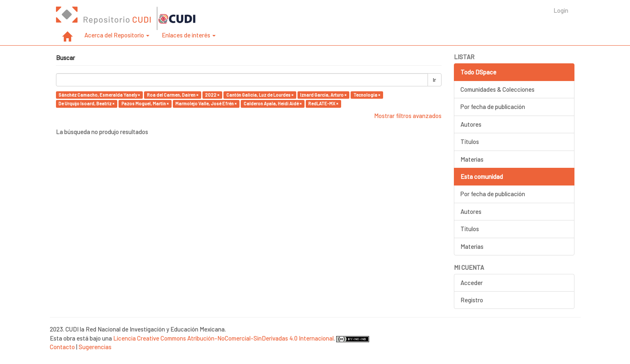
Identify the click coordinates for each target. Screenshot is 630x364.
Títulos (470, 141)
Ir (435, 80)
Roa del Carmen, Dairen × (173, 95)
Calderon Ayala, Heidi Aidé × (273, 103)
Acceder (472, 283)
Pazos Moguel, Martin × (145, 103)
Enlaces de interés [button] (189, 35)
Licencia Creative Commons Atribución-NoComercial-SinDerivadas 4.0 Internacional (223, 338)
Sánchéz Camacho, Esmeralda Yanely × (99, 95)
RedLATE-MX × (323, 103)
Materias (472, 159)
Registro (472, 300)
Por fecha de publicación (493, 107)
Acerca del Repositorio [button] (117, 35)
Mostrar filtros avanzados (408, 116)
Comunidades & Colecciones (497, 89)
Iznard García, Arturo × (323, 95)
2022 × (212, 95)
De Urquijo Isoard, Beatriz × (86, 103)
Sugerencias (95, 347)
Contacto (62, 347)
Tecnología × (367, 95)
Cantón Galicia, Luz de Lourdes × (260, 95)
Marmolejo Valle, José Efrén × (206, 103)
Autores (471, 124)
